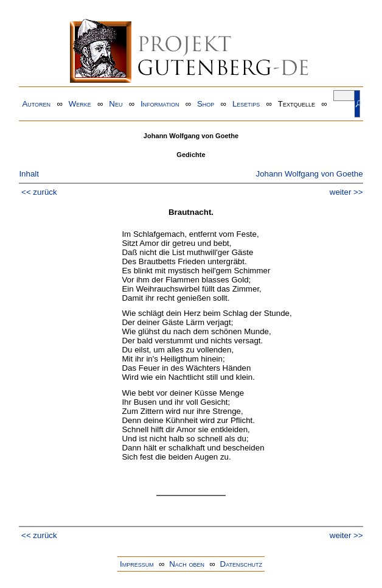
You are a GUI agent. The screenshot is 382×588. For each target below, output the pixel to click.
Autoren (36, 104)
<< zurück (39, 192)
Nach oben (187, 564)
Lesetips (246, 104)
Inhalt (29, 174)
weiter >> (346, 192)
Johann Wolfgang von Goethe (309, 174)
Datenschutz (241, 564)
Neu (116, 104)
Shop (206, 104)
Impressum (137, 564)
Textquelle (297, 104)
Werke (80, 104)
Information (160, 104)
